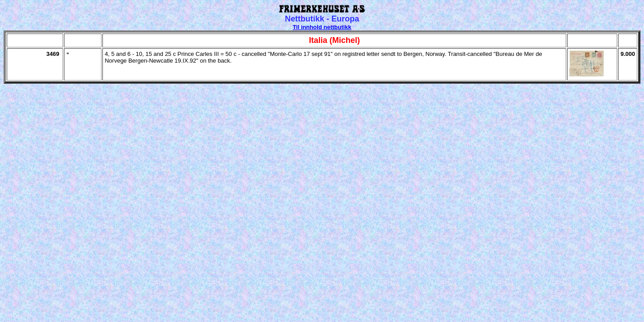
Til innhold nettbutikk (322, 27)
